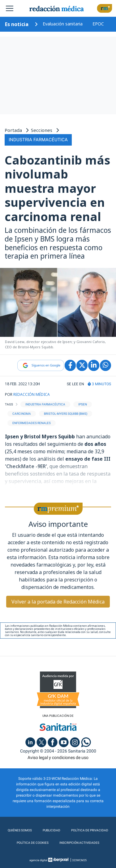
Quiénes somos (20, 830)
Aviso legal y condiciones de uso (58, 757)
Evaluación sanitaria (63, 24)
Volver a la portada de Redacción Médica (58, 602)
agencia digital (38, 860)
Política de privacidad (90, 830)
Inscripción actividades (79, 843)
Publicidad (52, 830)
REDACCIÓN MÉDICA (32, 394)
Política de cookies (33, 843)
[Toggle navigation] (10, 8)
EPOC (98, 24)
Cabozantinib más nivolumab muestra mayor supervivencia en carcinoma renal (57, 188)
